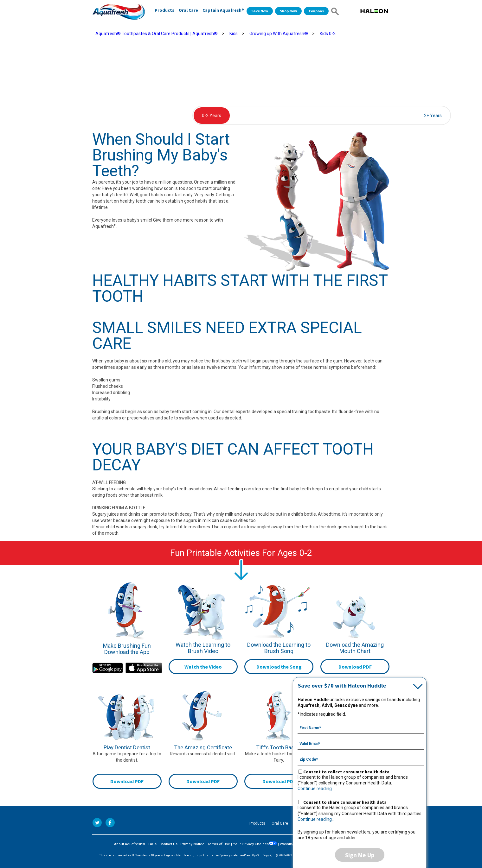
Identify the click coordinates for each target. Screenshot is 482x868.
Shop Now (288, 11)
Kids (234, 34)
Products (164, 10)
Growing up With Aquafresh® (279, 34)
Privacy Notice (192, 844)
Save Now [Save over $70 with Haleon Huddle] (260, 11)
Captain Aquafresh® (223, 10)
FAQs (152, 844)
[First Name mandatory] (361, 727)
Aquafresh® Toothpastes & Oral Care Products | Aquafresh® (157, 34)
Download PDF (355, 667)
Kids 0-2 (328, 34)
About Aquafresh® (130, 844)
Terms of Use (219, 844)
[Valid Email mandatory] (361, 743)
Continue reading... (316, 789)
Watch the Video (203, 667)
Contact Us (168, 844)
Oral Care (188, 10)
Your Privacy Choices (255, 844)
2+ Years (433, 116)
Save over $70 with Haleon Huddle (342, 686)
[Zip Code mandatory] (361, 759)
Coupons (316, 11)
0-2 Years (212, 116)
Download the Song (279, 667)
